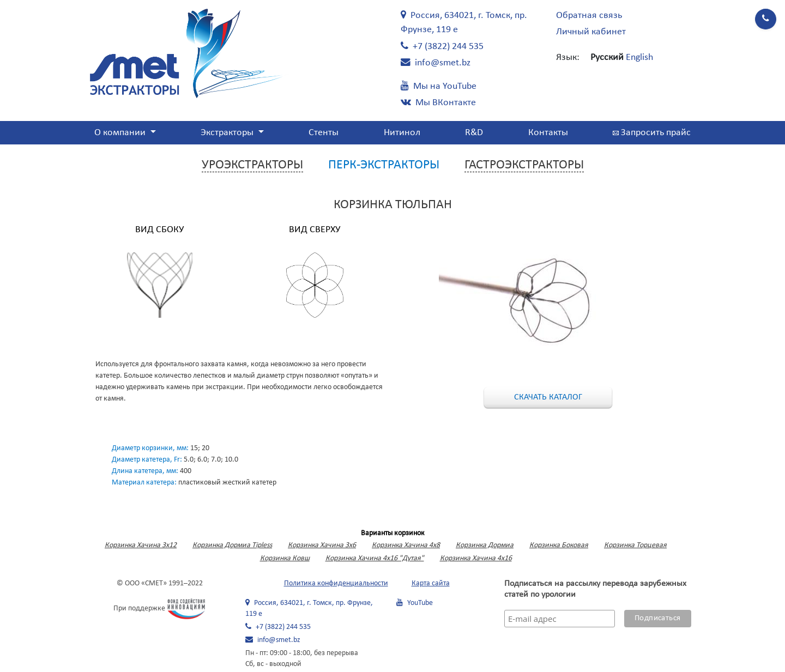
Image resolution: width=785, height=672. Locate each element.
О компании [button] (121, 133)
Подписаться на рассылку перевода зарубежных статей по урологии (595, 589)
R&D (474, 133)
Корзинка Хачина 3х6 (322, 545)
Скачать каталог (548, 397)
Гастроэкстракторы (524, 165)
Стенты (324, 133)
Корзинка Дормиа (485, 545)
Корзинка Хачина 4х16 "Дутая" (375, 558)
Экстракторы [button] (228, 133)
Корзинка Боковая (559, 545)
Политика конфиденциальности (336, 583)
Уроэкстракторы (252, 165)
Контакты (548, 133)
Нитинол (402, 133)
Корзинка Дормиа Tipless (232, 545)
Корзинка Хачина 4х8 (406, 545)
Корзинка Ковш (285, 558)
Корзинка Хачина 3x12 (141, 545)
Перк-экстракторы (384, 165)
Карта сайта (431, 583)
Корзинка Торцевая (635, 545)
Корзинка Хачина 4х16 (476, 558)
